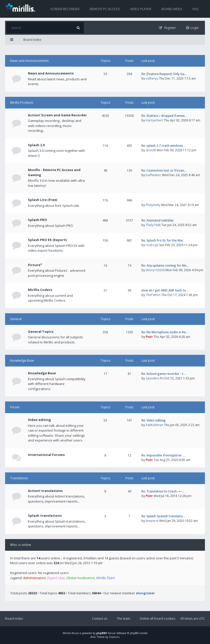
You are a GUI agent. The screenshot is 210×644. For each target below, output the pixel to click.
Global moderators (80, 578)
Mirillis (67, 633)
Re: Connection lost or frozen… (164, 170)
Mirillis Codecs (40, 290)
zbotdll (151, 150)
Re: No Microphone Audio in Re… (165, 332)
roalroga (152, 245)
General (16, 319)
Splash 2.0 (36, 145)
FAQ (196, 9)
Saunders (152, 378)
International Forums (46, 455)
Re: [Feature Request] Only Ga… (164, 74)
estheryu (152, 78)
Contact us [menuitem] (100, 619)
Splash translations (45, 516)
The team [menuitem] (124, 619)
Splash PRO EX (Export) (47, 240)
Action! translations (45, 491)
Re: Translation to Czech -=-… (163, 491)
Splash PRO (37, 220)
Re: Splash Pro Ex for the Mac (162, 240)
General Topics (41, 332)
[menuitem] (192, 28)
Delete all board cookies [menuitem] (158, 619)
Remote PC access (105, 9)
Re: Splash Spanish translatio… (163, 516)
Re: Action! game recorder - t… (164, 374)
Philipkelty (153, 205)
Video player (141, 9)
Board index (172, 9)
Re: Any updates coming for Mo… (165, 265)
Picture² (35, 265)
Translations (19, 478)
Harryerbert (154, 120)
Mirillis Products (22, 103)
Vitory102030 (155, 270)
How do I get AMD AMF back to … (165, 290)
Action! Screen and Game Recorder (57, 115)
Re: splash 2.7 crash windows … (164, 146)
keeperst (152, 521)
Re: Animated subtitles (158, 220)
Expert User (56, 578)
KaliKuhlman (155, 425)
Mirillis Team (105, 578)
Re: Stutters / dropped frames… (164, 116)
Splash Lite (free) (43, 200)
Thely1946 (153, 225)
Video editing (39, 420)
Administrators (34, 578)
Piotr (149, 337)
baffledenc (154, 175)
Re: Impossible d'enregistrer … (163, 455)
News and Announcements (29, 61)
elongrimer (145, 593)
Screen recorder (65, 9)
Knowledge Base (22, 361)
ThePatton (153, 295)
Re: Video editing (154, 420)
